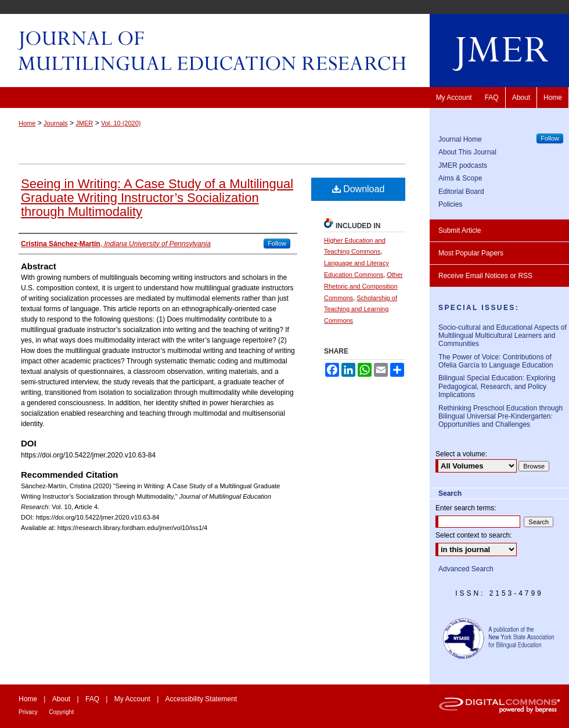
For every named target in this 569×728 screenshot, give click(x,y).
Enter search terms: (466, 508)
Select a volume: (461, 454)
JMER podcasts (463, 165)
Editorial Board (461, 192)
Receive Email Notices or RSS (485, 276)
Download (359, 189)
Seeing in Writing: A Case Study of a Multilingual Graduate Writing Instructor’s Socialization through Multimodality (157, 198)
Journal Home (460, 139)
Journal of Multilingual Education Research (284, 51)
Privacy (28, 712)
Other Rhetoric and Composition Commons (363, 286)
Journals (56, 123)
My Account (132, 699)
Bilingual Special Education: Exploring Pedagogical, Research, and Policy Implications (497, 386)
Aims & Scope (460, 178)
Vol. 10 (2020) (121, 123)
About (61, 699)
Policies (450, 204)
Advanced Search (466, 569)
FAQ (92, 699)
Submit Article (460, 230)
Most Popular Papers (471, 253)
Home (27, 123)
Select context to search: (473, 535)
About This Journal (467, 152)
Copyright (61, 712)
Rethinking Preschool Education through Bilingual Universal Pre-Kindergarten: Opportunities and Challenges (500, 417)
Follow (277, 243)
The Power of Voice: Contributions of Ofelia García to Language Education (496, 361)
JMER (84, 123)
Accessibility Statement (201, 699)
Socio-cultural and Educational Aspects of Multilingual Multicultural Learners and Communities (503, 336)
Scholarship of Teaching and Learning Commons (361, 309)
